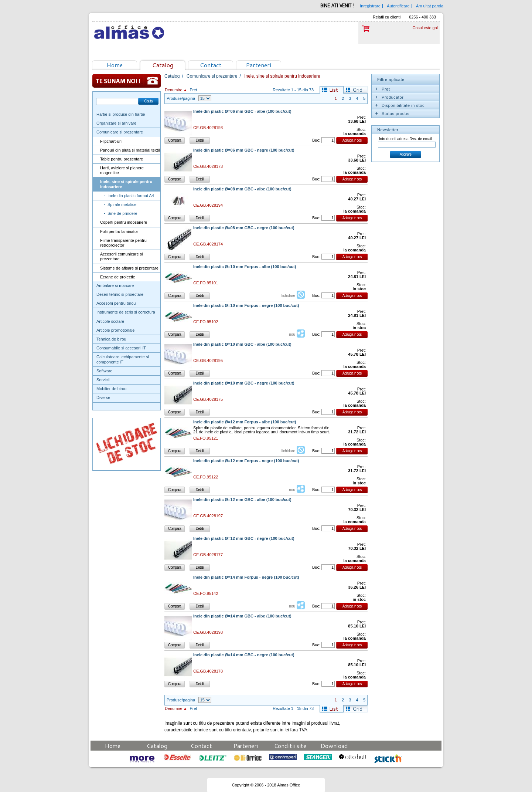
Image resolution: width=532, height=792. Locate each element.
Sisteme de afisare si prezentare (129, 268)
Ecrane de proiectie (118, 277)
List (334, 90)
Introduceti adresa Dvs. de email (405, 139)
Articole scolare (110, 321)
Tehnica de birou (111, 339)
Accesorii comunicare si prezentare (122, 256)
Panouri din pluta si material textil (130, 150)
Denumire (174, 90)
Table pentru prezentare (122, 159)
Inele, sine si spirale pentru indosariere (126, 184)
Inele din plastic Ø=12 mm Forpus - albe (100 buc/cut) (245, 422)
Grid (357, 90)
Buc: (316, 140)
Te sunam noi (127, 81)
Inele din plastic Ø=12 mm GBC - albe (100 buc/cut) (242, 500)
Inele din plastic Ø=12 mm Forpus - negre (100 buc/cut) (246, 461)
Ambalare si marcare (115, 285)
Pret (193, 90)
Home (115, 65)
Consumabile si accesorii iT (121, 348)
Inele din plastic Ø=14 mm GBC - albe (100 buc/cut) (242, 616)
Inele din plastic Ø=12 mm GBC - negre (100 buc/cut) (244, 539)
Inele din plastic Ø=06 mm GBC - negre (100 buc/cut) (244, 150)
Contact (211, 65)
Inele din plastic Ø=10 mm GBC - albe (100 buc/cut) (242, 344)
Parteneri (259, 65)
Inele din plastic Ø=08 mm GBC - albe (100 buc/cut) (242, 189)
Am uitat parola (430, 6)
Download (334, 746)
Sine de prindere (122, 213)
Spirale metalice (122, 204)
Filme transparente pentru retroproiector (123, 243)
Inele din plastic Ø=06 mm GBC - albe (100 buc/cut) (242, 111)
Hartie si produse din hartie (121, 114)
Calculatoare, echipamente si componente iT (123, 359)
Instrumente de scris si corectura (126, 312)
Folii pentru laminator (119, 231)
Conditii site (290, 746)
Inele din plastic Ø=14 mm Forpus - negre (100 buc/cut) (246, 577)
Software (104, 371)
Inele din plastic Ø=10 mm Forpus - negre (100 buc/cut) (246, 306)
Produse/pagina (181, 98)
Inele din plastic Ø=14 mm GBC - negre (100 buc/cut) (244, 655)
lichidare (288, 296)
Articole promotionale (115, 330)
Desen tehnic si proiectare (120, 294)
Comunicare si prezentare (120, 132)
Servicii (103, 380)
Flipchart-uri (111, 141)
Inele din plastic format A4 (131, 196)
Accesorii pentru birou (116, 303)
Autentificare (398, 6)
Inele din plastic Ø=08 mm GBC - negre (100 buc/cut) (244, 228)
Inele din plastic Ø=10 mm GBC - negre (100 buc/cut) (244, 383)
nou (292, 334)
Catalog (163, 65)
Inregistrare (370, 6)
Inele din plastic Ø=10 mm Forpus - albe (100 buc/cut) (245, 267)
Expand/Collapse (376, 89)
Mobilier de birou (111, 389)
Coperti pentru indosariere (124, 222)
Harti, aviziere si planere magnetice (122, 170)
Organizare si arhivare (116, 123)
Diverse (103, 397)
